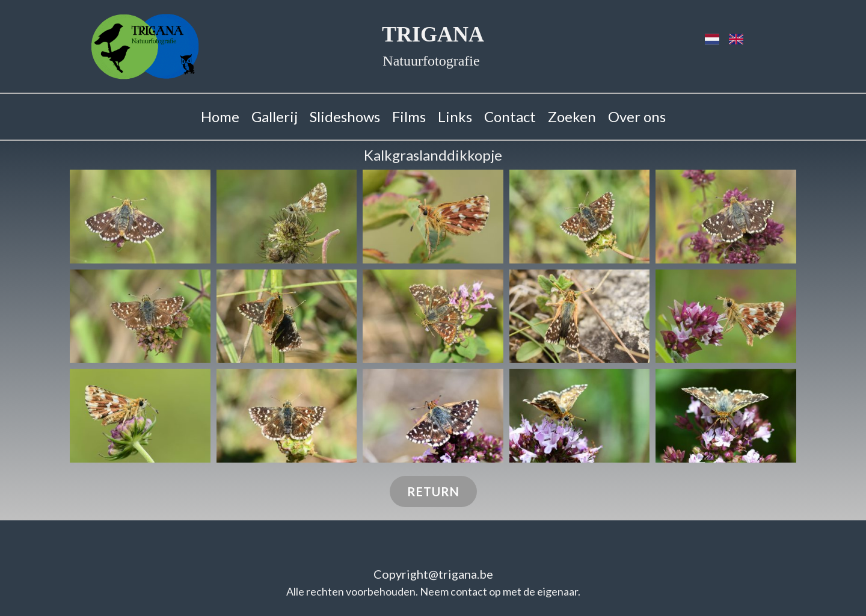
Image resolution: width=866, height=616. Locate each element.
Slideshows (345, 116)
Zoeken (572, 116)
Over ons (637, 116)
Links (455, 116)
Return (433, 491)
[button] (140, 217)
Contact (510, 116)
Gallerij (275, 116)
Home (220, 116)
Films (409, 116)
